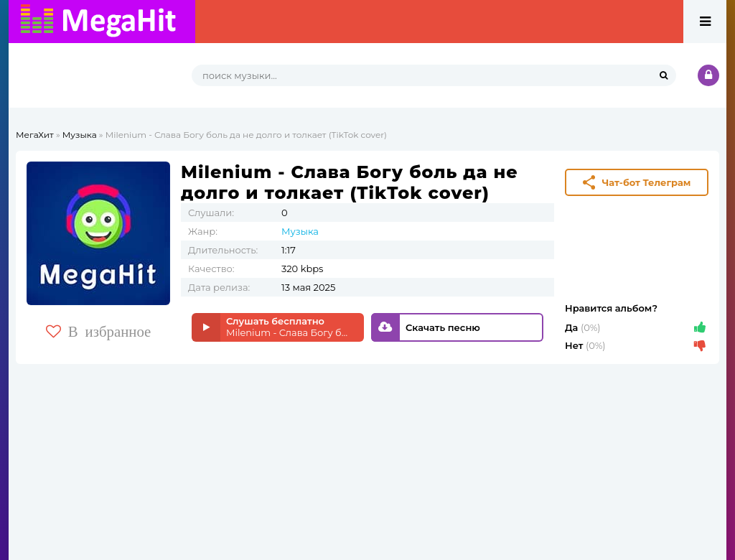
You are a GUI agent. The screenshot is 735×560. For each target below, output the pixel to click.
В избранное (99, 331)
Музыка (80, 135)
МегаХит (35, 135)
